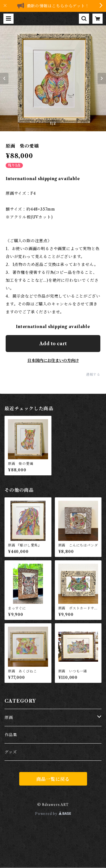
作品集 (11, 735)
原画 (9, 718)
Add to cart (53, 344)
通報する (93, 374)
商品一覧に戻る (53, 779)
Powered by (53, 814)
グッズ (11, 752)
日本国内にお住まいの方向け (53, 360)
